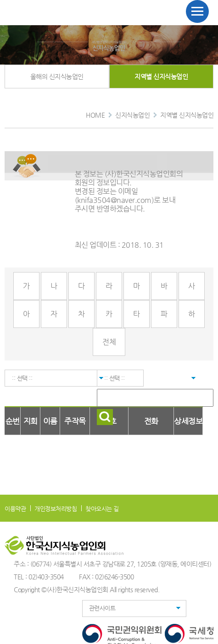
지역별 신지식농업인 (161, 76)
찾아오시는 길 (102, 509)
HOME (95, 115)
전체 (109, 342)
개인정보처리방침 (56, 509)
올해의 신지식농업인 (57, 76)
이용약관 (15, 509)
